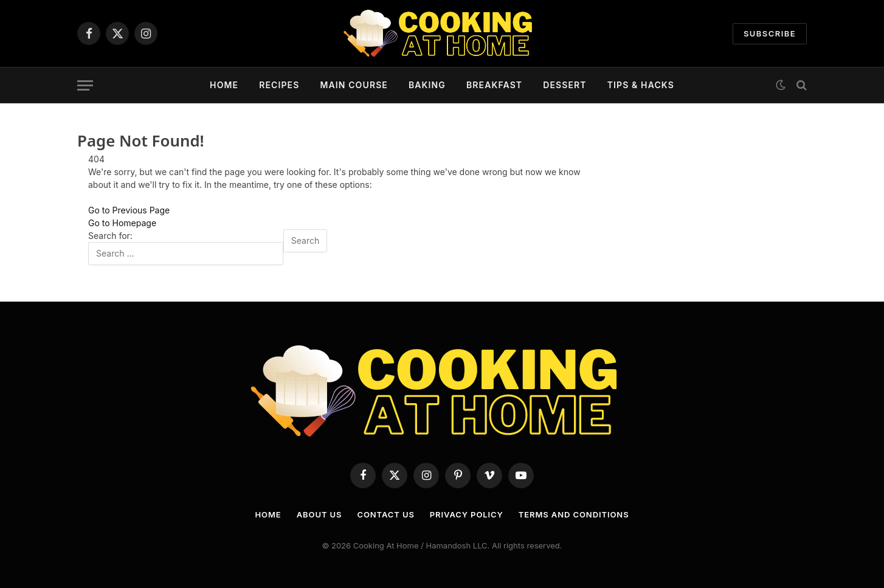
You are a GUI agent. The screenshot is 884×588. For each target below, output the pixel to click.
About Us (319, 514)
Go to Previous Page (129, 210)
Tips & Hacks (641, 85)
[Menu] (85, 85)
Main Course (354, 85)
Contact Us (385, 514)
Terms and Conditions (574, 514)
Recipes (279, 85)
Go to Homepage (122, 223)
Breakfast (494, 85)
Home (224, 85)
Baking (427, 85)
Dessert (565, 85)
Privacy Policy (467, 514)
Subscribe (770, 33)
